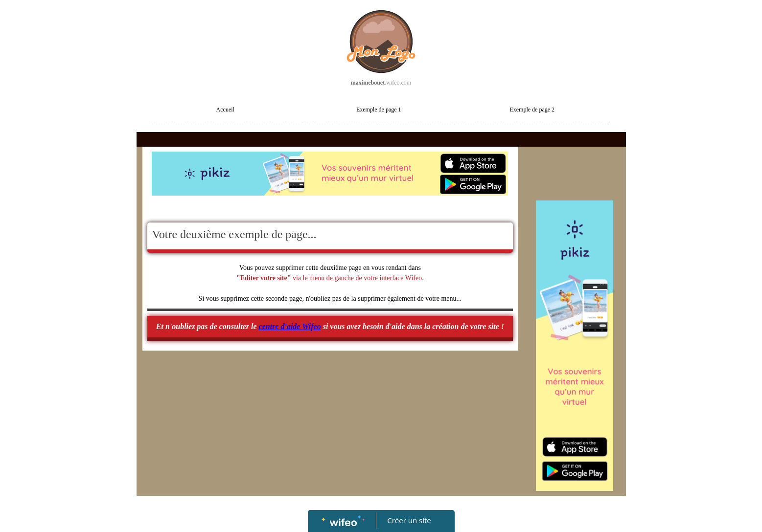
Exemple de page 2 (532, 110)
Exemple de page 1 (379, 110)
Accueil (225, 110)
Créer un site (409, 520)
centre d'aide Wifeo (290, 326)
